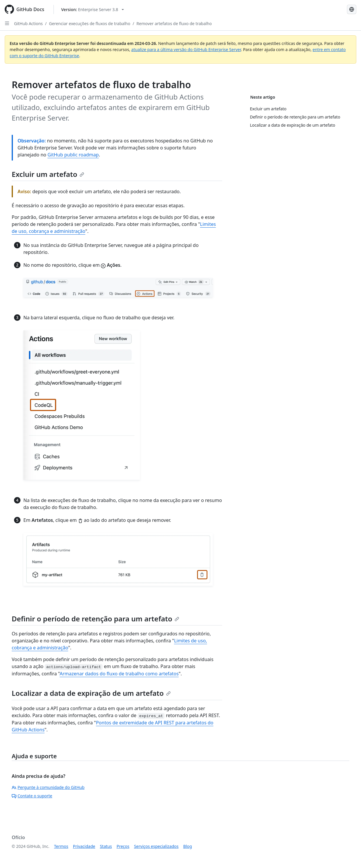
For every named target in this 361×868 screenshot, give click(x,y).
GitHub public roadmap (73, 155)
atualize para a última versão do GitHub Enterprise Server (186, 49)
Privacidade (84, 846)
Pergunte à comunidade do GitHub (48, 787)
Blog (188, 846)
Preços (123, 846)
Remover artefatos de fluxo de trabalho (174, 23)
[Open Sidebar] (7, 23)
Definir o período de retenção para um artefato (95, 619)
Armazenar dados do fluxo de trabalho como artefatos (119, 674)
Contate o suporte (32, 796)
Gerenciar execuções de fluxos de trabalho (90, 23)
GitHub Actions (28, 23)
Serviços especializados (156, 846)
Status (106, 846)
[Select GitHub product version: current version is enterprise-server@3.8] (93, 9)
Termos (61, 846)
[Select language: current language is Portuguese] (352, 9)
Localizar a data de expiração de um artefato (91, 693)
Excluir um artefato (48, 174)
